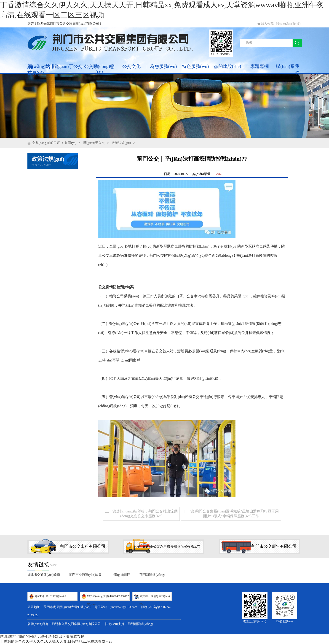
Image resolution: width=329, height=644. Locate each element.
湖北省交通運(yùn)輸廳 (44, 575)
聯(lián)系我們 (288, 69)
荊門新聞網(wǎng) (152, 575)
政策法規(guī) (121, 143)
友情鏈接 (38, 565)
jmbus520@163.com (124, 607)
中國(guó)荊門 (120, 575)
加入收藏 (267, 24)
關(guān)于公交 (67, 66)
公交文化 (131, 66)
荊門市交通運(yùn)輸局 (85, 575)
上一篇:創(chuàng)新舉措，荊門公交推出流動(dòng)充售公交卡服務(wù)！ (141, 514)
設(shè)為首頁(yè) (288, 24)
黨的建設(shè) (227, 66)
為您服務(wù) (163, 66)
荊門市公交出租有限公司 (83, 546)
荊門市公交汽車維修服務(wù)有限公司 (172, 546)
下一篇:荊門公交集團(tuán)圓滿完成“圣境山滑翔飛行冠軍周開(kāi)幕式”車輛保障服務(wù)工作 (231, 514)
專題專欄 (259, 66)
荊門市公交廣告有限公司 (274, 546)
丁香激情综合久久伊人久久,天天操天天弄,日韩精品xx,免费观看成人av (56, 641)
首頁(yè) (71, 143)
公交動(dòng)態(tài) (99, 69)
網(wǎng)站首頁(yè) (39, 70)
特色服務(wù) (195, 66)
